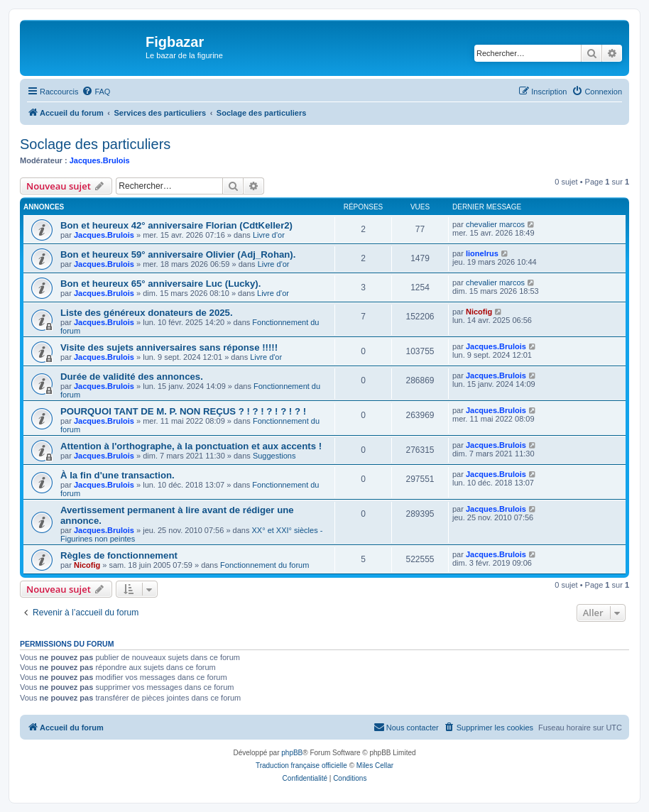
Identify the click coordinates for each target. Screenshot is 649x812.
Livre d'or (269, 235)
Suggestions (274, 456)
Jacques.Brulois (100, 160)
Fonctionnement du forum (264, 565)
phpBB (292, 753)
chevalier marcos (495, 224)
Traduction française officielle (301, 766)
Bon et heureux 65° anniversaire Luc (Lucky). (160, 284)
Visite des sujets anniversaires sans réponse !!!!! (169, 347)
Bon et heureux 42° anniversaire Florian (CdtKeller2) (176, 225)
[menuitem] (96, 92)
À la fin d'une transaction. (118, 475)
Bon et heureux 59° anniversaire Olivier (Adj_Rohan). (178, 254)
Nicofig (479, 312)
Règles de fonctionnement (119, 555)
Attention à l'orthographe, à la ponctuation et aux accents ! (191, 446)
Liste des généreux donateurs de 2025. (147, 313)
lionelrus (482, 253)
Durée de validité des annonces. (132, 377)
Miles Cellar (375, 766)
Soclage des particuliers (95, 144)
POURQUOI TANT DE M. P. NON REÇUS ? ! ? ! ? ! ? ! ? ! (183, 411)
